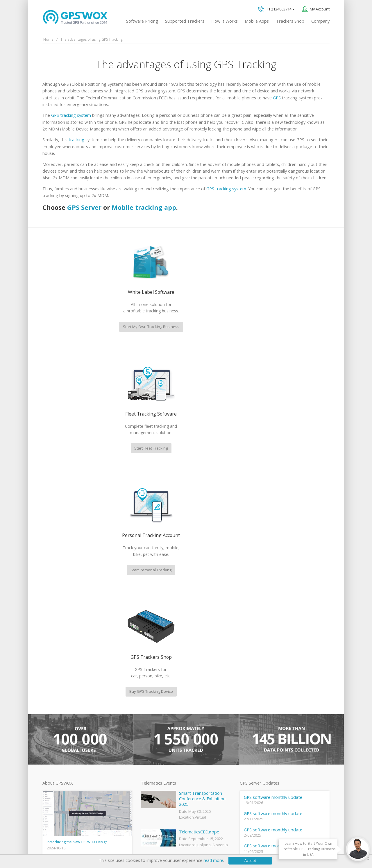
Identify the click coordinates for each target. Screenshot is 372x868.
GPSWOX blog (152, 693)
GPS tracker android (158, 762)
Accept (250, 860)
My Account (320, 9)
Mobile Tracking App (158, 713)
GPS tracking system (71, 115)
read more (213, 860)
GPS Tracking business (160, 752)
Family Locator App (156, 723)
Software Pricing (142, 21)
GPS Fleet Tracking (156, 742)
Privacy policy (57, 845)
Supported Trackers (185, 21)
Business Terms (155, 845)
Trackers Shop (290, 21)
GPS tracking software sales (288, 638)
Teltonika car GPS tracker (162, 781)
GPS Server (84, 207)
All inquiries (288, 686)
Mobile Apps (257, 21)
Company (320, 21)
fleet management (97, 617)
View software (54, 766)
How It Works (225, 21)
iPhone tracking (153, 771)
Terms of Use (86, 845)
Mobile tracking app (144, 207)
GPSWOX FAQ (152, 703)
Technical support (278, 662)
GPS (277, 98)
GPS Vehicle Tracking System (165, 732)
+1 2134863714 (276, 9)
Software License (119, 845)
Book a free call (272, 709)
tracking (76, 140)
